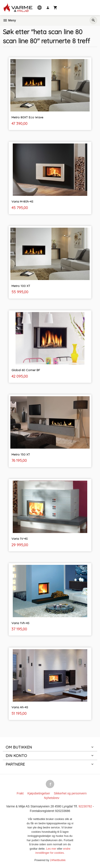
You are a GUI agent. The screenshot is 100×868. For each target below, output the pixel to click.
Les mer (52, 849)
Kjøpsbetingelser (39, 793)
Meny (9, 20)
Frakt (20, 793)
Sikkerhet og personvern (70, 793)
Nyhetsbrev (52, 798)
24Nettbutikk (58, 860)
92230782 (85, 806)
